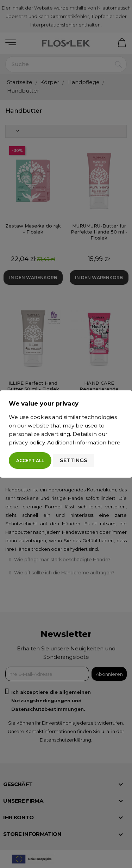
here (114, 442)
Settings (74, 460)
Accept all (30, 460)
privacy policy (27, 442)
